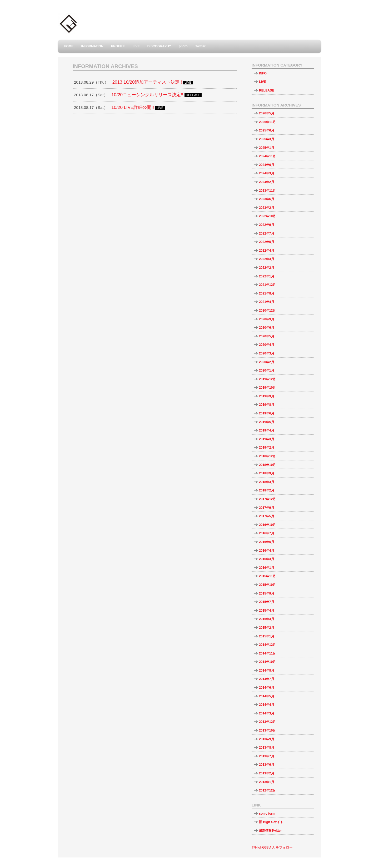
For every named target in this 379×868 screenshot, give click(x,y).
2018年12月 (267, 456)
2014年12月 (267, 645)
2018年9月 (267, 473)
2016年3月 (267, 559)
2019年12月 (267, 379)
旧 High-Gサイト (271, 822)
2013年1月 (267, 782)
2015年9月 (267, 593)
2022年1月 (267, 276)
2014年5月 (267, 696)
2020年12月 (267, 311)
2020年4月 (267, 345)
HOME (69, 46)
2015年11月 (267, 576)
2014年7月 (267, 679)
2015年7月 (267, 602)
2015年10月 (267, 585)
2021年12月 (267, 285)
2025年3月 (267, 139)
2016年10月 (267, 525)
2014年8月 (267, 671)
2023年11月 (267, 191)
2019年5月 (267, 422)
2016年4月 (267, 551)
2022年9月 (267, 225)
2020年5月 (267, 336)
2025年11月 (267, 122)
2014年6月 (267, 688)
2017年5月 (267, 516)
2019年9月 (267, 396)
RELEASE (266, 90)
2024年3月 (267, 173)
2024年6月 (267, 165)
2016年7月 (267, 533)
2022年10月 (267, 216)
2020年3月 (267, 353)
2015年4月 (267, 611)
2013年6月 (267, 765)
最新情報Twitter (270, 831)
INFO (263, 73)
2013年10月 (267, 730)
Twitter (200, 46)
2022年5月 (267, 242)
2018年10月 (267, 465)
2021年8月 (267, 293)
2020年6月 (267, 328)
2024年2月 (267, 182)
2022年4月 (267, 251)
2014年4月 (267, 705)
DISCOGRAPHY (159, 46)
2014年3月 (267, 713)
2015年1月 (267, 636)
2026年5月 (267, 113)
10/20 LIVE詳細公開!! (133, 107)
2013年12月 (267, 722)
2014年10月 (267, 662)
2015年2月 (267, 628)
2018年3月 (267, 482)
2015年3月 (267, 619)
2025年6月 (267, 130)
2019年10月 (267, 388)
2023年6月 (267, 199)
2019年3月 (267, 439)
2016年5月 (267, 542)
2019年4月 (267, 430)
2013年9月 (267, 739)
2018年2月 (267, 490)
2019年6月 (267, 413)
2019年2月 (267, 448)
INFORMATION (92, 46)
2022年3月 (267, 259)
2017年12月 (267, 499)
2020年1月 (267, 370)
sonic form (267, 814)
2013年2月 (267, 773)
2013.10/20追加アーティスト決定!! (147, 82)
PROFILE (118, 46)
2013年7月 (267, 756)
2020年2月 (267, 362)
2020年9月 (267, 319)
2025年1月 (267, 148)
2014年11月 (267, 653)
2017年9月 (267, 508)
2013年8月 (267, 748)
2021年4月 (267, 302)
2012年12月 (267, 790)
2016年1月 (267, 568)
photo (183, 46)
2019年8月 (267, 405)
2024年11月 (267, 156)
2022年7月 (267, 234)
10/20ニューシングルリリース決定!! (147, 95)
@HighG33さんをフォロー (272, 847)
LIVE (136, 46)
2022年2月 (267, 268)
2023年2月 (267, 208)
